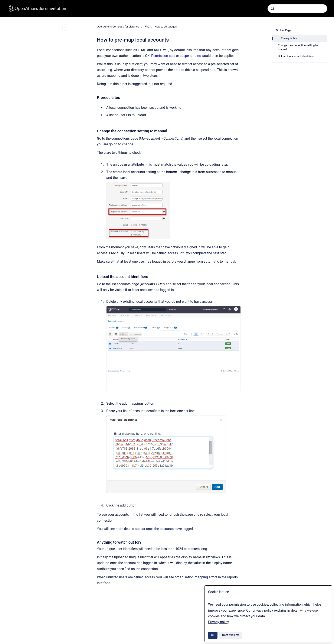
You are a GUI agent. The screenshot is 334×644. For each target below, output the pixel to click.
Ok (213, 635)
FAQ (147, 27)
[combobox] (297, 9)
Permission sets (163, 56)
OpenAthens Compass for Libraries (118, 27)
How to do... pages (166, 27)
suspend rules (190, 56)
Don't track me (231, 635)
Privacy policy (219, 622)
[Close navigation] (66, 27)
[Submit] (272, 9)
